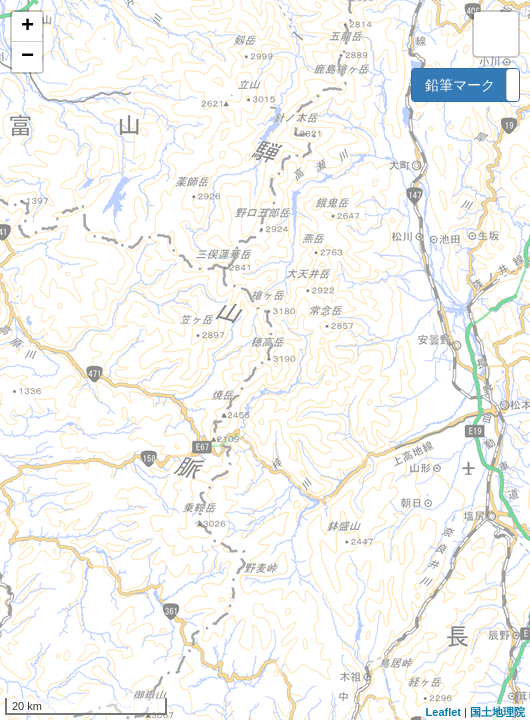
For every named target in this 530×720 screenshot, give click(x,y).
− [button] (27, 57)
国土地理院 (497, 712)
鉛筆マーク (460, 85)
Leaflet (443, 712)
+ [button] (27, 27)
